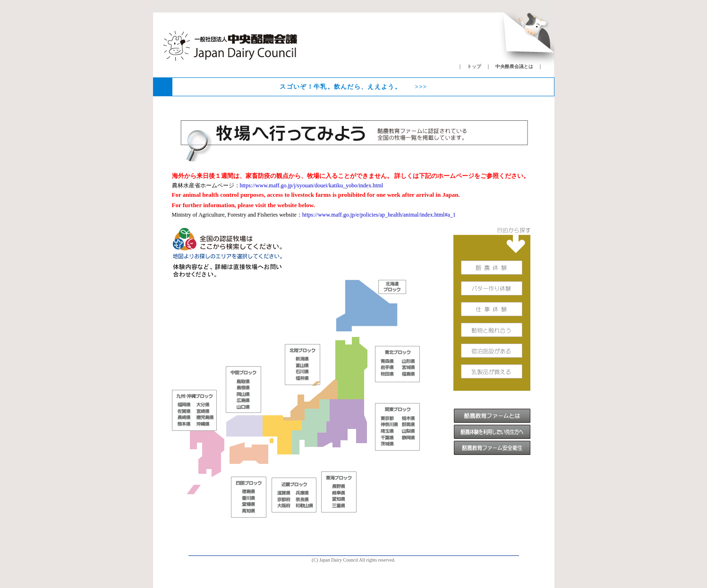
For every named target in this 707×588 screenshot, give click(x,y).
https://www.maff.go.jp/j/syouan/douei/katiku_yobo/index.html (312, 185)
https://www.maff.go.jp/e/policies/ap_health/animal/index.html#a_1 (379, 215)
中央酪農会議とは (514, 66)
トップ (474, 66)
